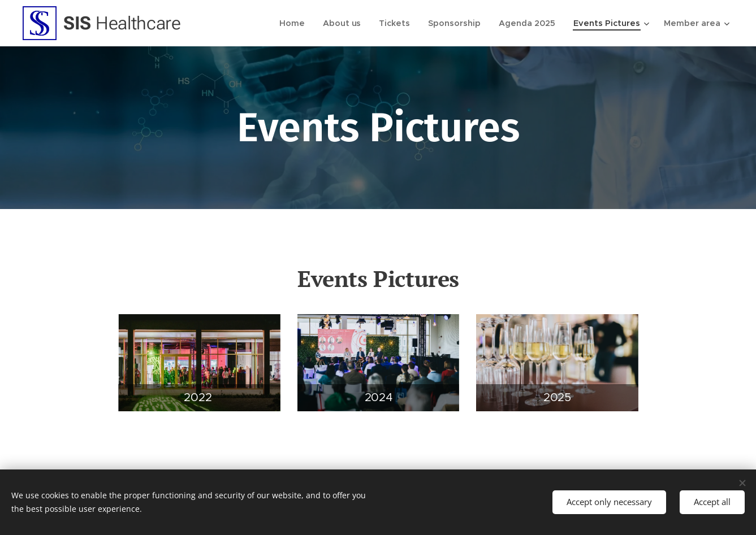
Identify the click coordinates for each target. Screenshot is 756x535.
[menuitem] (303, 23)
